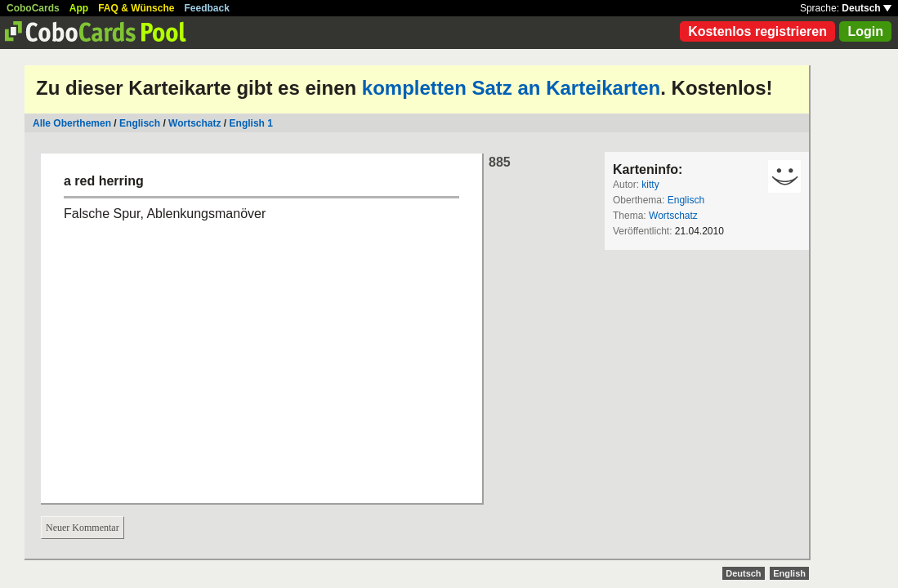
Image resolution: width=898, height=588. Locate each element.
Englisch (140, 123)
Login (865, 31)
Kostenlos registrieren (757, 31)
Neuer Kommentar (83, 528)
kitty (650, 185)
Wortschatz (194, 123)
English (789, 573)
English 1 (251, 123)
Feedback (207, 8)
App (79, 8)
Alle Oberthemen (72, 123)
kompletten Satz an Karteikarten (511, 88)
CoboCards (33, 8)
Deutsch (867, 8)
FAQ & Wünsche (136, 8)
